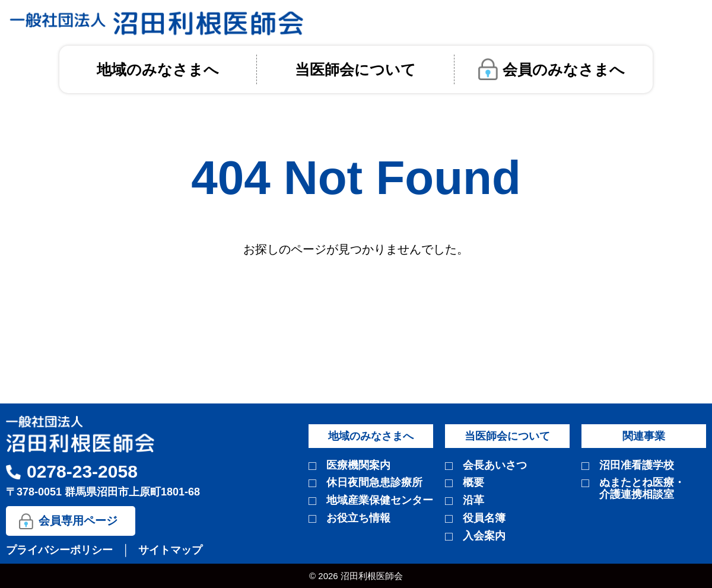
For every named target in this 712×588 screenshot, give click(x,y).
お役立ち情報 (358, 518)
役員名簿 (484, 518)
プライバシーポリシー (61, 550)
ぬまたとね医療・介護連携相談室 (642, 489)
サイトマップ (170, 550)
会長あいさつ (495, 465)
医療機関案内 (358, 465)
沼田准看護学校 (637, 465)
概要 (473, 483)
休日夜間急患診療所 (374, 483)
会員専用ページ (78, 521)
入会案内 (484, 536)
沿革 (473, 500)
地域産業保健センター (380, 500)
